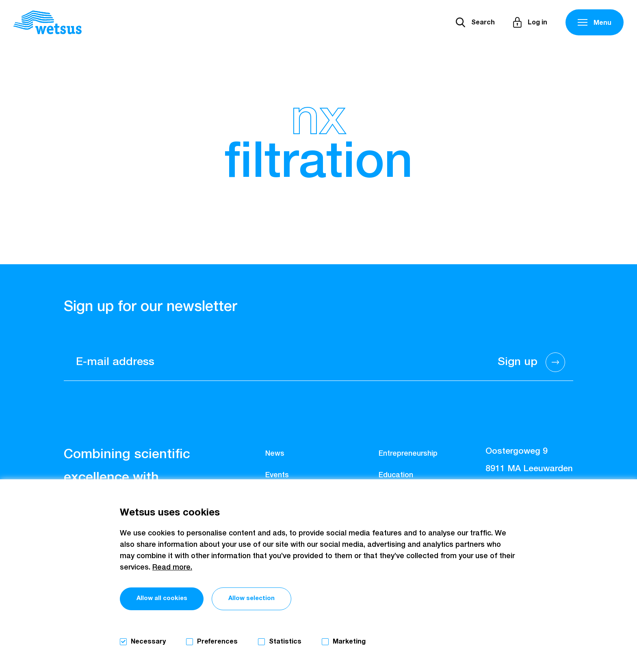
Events (277, 475)
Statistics (285, 642)
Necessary (148, 642)
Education (396, 475)
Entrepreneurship (408, 454)
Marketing (349, 642)
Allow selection (284, 599)
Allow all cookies (171, 599)
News (275, 454)
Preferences (217, 642)
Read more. (172, 566)
